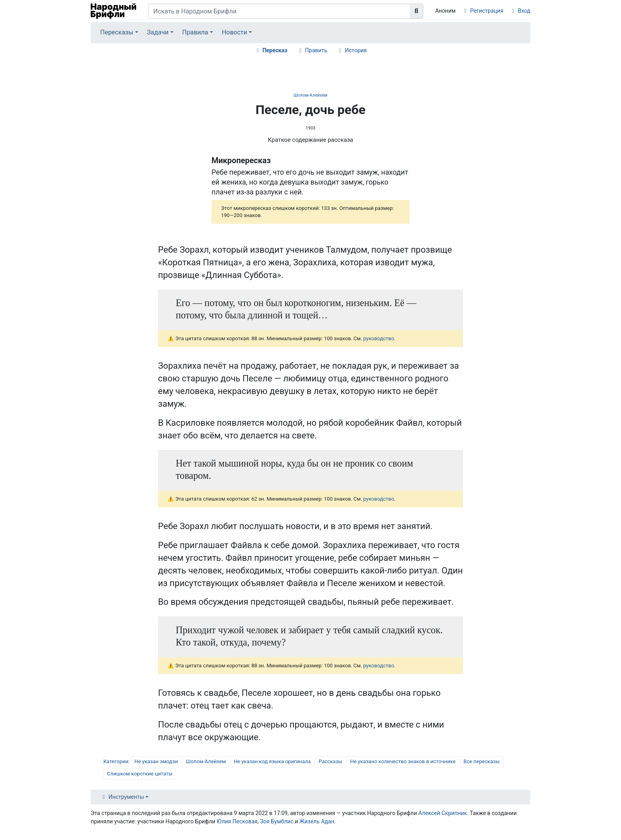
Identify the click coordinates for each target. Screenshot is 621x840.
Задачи (158, 32)
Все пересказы (481, 761)
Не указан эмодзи (156, 761)
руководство (379, 338)
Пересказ (275, 50)
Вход (524, 11)
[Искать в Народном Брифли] (279, 11)
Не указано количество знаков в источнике (403, 761)
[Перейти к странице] (417, 11)
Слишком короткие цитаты (140, 774)
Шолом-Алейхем (310, 95)
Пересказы (117, 32)
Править (316, 50)
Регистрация (487, 11)
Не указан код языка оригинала (272, 761)
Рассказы (331, 761)
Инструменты (126, 797)
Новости (234, 32)
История (356, 50)
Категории (116, 761)
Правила (195, 32)
